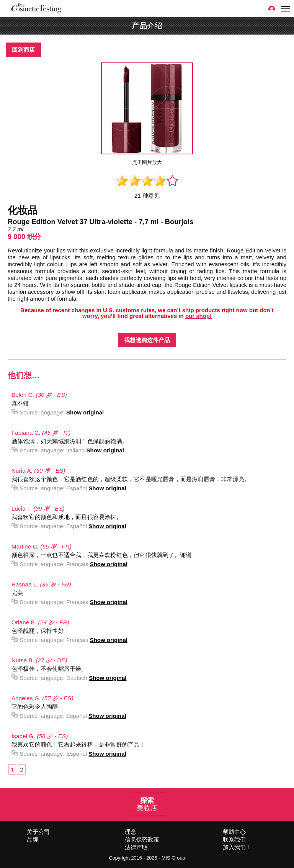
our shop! (198, 316)
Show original (85, 412)
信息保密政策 (142, 839)
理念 (131, 832)
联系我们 (234, 839)
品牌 (33, 839)
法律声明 (136, 847)
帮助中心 (234, 832)
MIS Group (173, 858)
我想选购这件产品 (147, 340)
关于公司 (38, 832)
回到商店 (23, 50)
